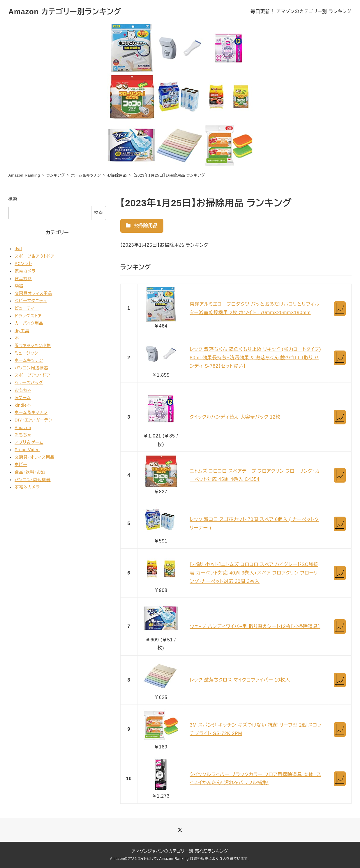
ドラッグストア (28, 316)
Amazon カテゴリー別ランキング (65, 12)
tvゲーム (23, 398)
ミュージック (26, 353)
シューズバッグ (29, 383)
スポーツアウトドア (32, 375)
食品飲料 (23, 279)
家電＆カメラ (27, 487)
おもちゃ (23, 390)
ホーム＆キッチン (31, 412)
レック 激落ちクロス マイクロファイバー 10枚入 (240, 680)
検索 (13, 199)
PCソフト (23, 264)
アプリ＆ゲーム (29, 442)
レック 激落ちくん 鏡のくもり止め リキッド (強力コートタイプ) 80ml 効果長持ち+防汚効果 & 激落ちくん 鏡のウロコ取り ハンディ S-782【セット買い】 (256, 358)
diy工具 (22, 331)
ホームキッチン (29, 360)
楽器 (19, 286)
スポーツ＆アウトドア (35, 256)
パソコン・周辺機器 (33, 480)
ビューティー (27, 308)
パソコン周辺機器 (31, 368)
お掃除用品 (142, 226)
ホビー (21, 465)
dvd (18, 249)
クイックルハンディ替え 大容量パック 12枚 (235, 417)
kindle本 (23, 405)
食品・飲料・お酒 (30, 472)
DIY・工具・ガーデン (33, 420)
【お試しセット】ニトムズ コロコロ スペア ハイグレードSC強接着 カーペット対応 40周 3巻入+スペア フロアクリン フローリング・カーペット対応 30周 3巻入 (254, 573)
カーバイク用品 (29, 323)
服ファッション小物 (33, 346)
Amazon (23, 428)
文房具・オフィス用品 (35, 457)
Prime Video (27, 450)
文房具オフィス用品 (33, 294)
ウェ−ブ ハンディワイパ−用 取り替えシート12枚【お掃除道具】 (255, 626)
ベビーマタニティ (31, 301)
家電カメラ (25, 271)
